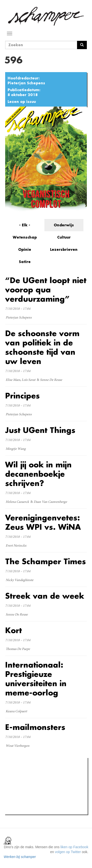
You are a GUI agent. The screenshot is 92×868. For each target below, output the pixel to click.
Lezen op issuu (22, 102)
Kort (13, 630)
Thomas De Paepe (18, 649)
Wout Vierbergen (18, 746)
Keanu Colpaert (16, 712)
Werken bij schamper (20, 857)
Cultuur (64, 237)
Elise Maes (13, 380)
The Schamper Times (46, 561)
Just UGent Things (40, 430)
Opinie (25, 249)
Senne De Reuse (51, 380)
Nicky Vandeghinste (20, 580)
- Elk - (25, 225)
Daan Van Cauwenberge (50, 502)
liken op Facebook (74, 847)
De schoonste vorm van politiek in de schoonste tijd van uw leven (42, 347)
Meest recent (48, 773)
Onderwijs (64, 225)
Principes (22, 396)
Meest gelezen (22, 772)
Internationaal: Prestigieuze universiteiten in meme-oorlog (36, 679)
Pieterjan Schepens (26, 83)
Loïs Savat (28, 380)
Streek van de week (45, 596)
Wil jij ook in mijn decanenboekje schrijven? (38, 474)
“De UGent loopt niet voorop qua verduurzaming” (46, 290)
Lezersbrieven (64, 249)
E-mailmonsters (35, 727)
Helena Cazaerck (17, 502)
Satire (25, 262)
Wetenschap (25, 237)
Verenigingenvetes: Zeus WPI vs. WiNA (43, 522)
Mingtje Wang (16, 449)
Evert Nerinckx (16, 546)
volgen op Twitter (68, 852)
